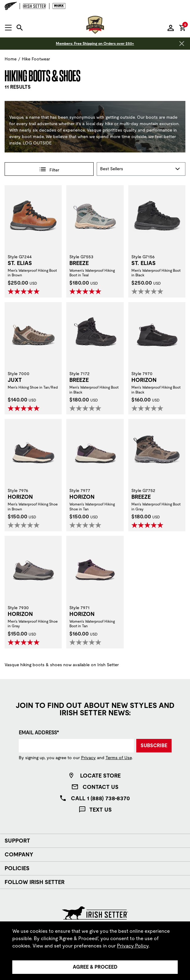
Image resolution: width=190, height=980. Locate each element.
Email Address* (39, 733)
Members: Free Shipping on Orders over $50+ (95, 44)
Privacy (88, 758)
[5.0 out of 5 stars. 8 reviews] (33, 408)
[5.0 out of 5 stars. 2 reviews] (33, 291)
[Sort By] (141, 169)
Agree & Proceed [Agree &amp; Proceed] (95, 967)
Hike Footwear (36, 59)
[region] (95, 951)
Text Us (101, 810)
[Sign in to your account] (171, 28)
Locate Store (100, 776)
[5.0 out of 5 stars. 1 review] (33, 642)
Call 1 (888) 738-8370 (100, 798)
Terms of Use (119, 758)
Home (11, 59)
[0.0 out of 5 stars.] (157, 291)
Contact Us (101, 787)
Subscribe (154, 746)
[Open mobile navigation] (8, 28)
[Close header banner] (182, 44)
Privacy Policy (133, 946)
